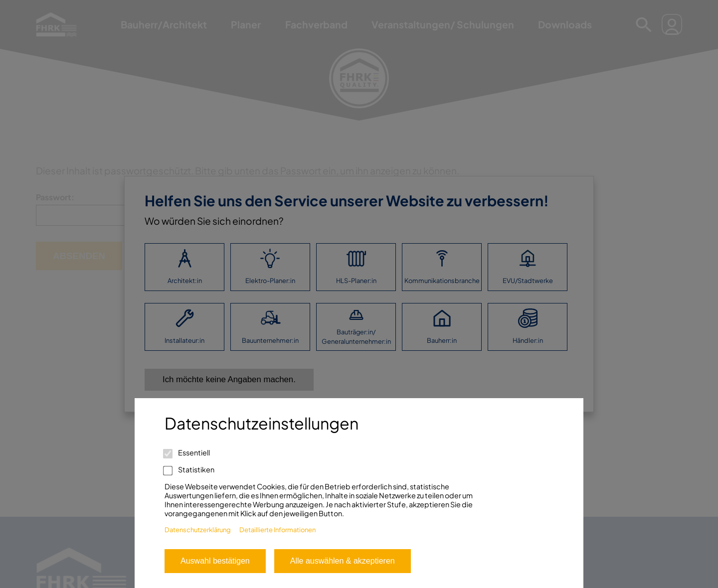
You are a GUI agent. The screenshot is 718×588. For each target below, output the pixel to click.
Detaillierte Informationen (277, 530)
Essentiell (187, 452)
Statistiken (189, 469)
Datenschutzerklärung (198, 530)
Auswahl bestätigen (215, 561)
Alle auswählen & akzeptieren (343, 561)
